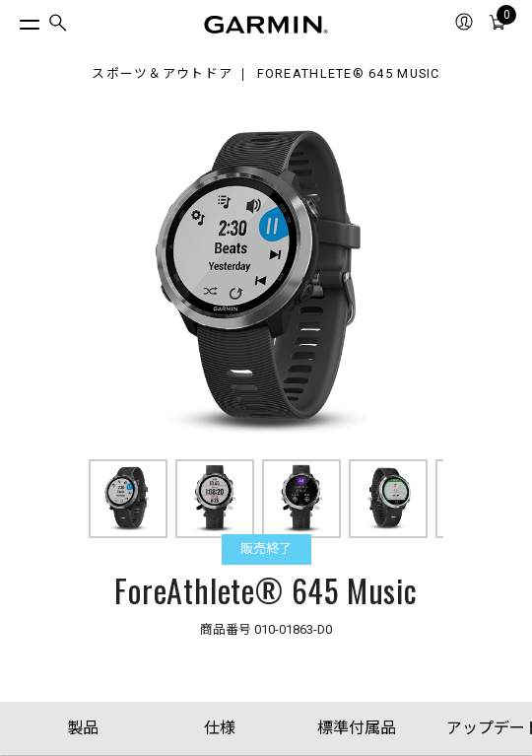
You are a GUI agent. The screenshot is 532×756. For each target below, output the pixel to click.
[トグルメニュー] (12, 20)
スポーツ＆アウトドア (162, 74)
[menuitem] (58, 25)
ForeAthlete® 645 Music (349, 74)
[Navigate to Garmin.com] (266, 25)
